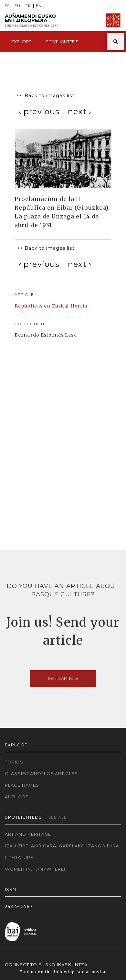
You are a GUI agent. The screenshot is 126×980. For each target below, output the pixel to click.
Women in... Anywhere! (35, 869)
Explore (21, 42)
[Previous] (39, 111)
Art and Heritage (28, 834)
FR (28, 6)
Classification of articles (41, 773)
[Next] (80, 111)
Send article (63, 678)
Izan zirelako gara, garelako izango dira (62, 846)
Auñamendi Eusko (32, 20)
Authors (17, 797)
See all (58, 817)
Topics (14, 762)
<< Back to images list (46, 96)
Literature (19, 857)
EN (39, 6)
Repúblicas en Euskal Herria (51, 306)
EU (17, 6)
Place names (22, 785)
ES (7, 6)
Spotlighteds (62, 42)
